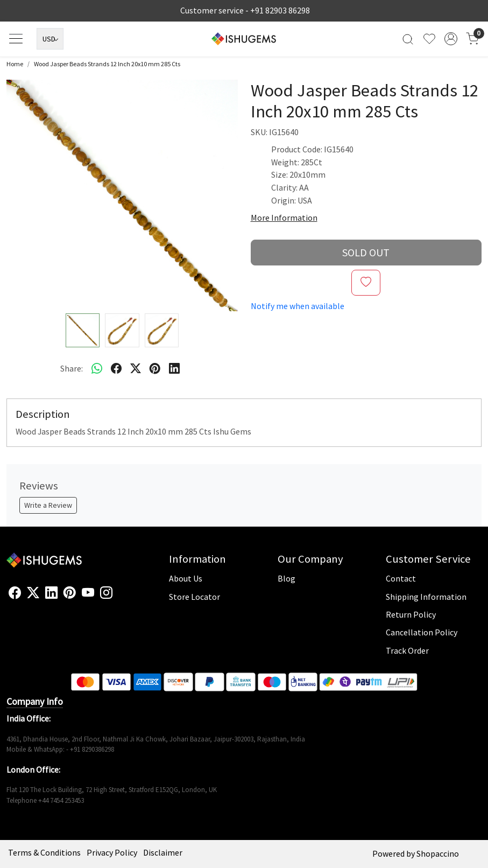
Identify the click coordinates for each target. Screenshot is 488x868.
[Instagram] (106, 593)
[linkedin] (174, 369)
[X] (33, 593)
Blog (287, 578)
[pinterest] (155, 369)
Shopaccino (438, 853)
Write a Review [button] (48, 505)
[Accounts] (451, 39)
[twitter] (136, 369)
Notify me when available (298, 306)
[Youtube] (88, 593)
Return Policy (411, 614)
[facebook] (116, 369)
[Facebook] (15, 593)
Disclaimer (163, 852)
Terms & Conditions (44, 852)
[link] (408, 39)
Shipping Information (426, 597)
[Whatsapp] (97, 369)
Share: (72, 368)
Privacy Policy (112, 852)
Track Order (407, 650)
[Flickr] (118, 597)
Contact (401, 578)
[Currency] (50, 39)
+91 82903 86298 (280, 10)
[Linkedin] (51, 593)
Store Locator (195, 597)
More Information (284, 218)
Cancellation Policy (422, 632)
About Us (186, 578)
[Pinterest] (70, 593)
